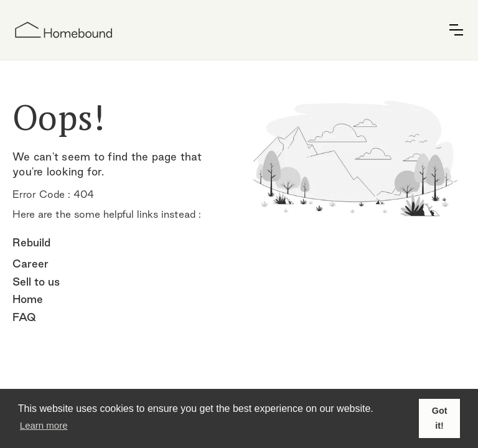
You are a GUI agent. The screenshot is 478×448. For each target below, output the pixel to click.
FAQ (24, 317)
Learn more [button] (44, 425)
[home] (63, 30)
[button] (456, 30)
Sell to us (36, 282)
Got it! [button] (440, 418)
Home (28, 299)
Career (30, 264)
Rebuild (31, 242)
